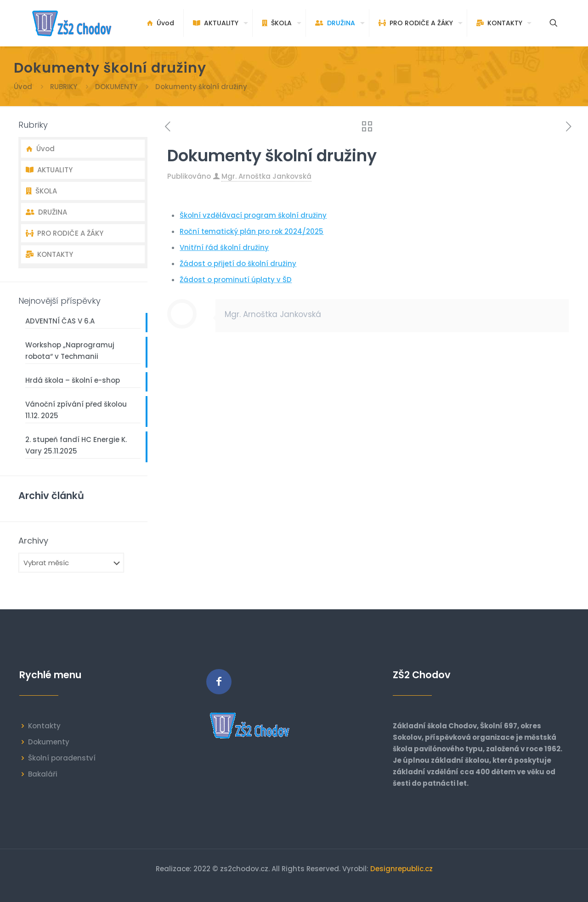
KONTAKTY (49, 254)
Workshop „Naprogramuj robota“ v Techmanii (70, 351)
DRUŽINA (46, 212)
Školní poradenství (62, 758)
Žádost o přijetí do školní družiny (238, 264)
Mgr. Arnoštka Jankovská (266, 176)
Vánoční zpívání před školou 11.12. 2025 (76, 410)
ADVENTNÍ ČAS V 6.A (60, 321)
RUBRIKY (64, 87)
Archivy (33, 541)
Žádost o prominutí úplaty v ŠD (236, 280)
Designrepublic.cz (401, 869)
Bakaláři (43, 774)
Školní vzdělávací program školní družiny (253, 215)
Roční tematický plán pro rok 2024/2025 (252, 231)
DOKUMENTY (116, 87)
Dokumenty (49, 742)
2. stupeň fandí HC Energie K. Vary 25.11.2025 (76, 445)
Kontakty (44, 726)
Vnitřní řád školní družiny (224, 247)
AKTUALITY (49, 170)
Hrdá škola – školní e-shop (73, 380)
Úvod (23, 87)
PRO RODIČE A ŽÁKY (65, 233)
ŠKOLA (41, 191)
